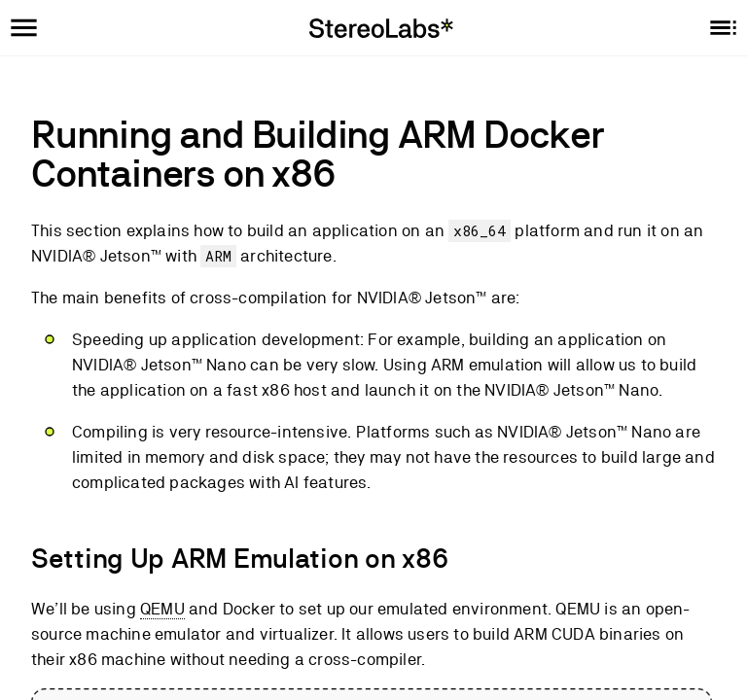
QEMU (162, 609)
